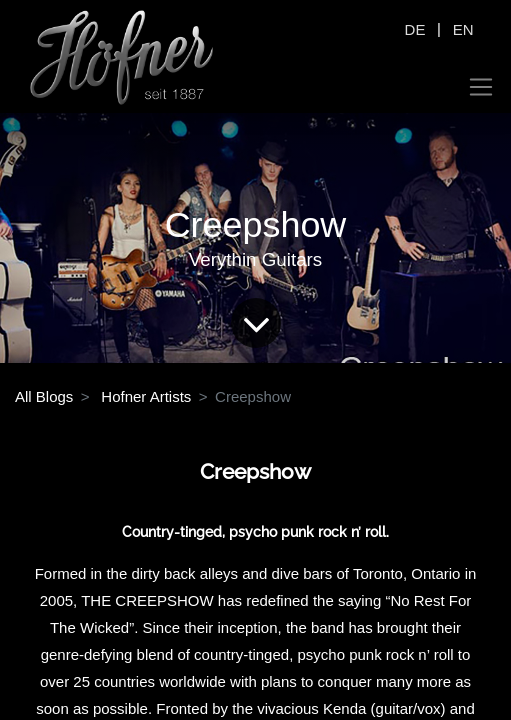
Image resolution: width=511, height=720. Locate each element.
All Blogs (44, 396)
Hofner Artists (146, 396)
